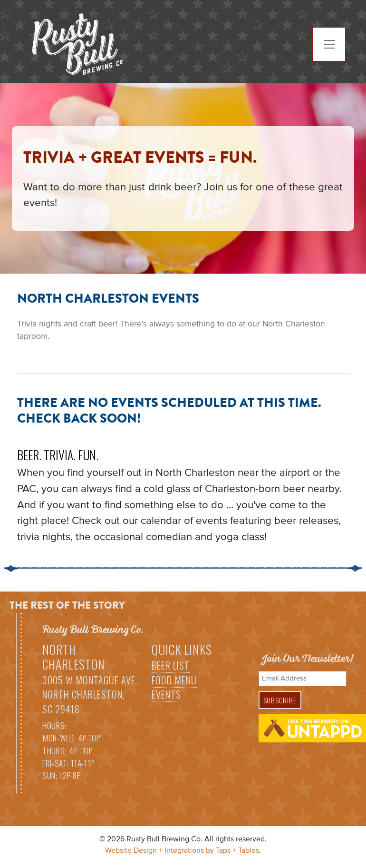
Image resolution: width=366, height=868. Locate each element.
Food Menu (174, 680)
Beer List (171, 665)
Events (166, 694)
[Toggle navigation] (329, 44)
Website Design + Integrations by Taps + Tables (182, 851)
